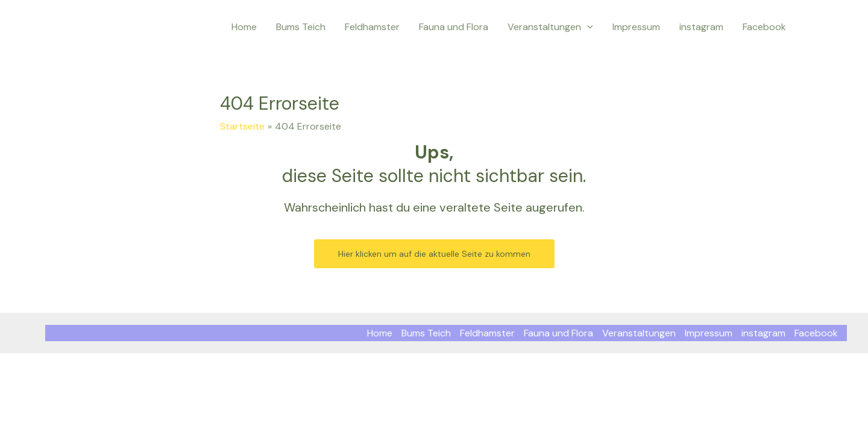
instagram (701, 27)
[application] (587, 27)
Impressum (636, 27)
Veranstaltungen (550, 27)
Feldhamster (372, 27)
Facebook (764, 27)
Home (244, 27)
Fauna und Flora (454, 27)
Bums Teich (301, 27)
